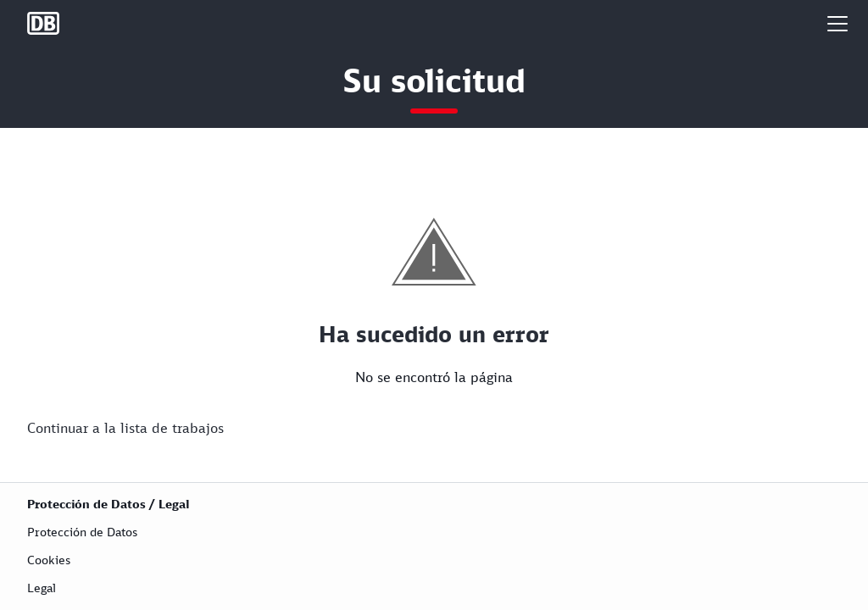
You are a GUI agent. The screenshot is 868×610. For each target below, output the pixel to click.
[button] (837, 23)
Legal (42, 588)
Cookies (49, 560)
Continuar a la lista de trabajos (125, 428)
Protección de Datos (82, 532)
